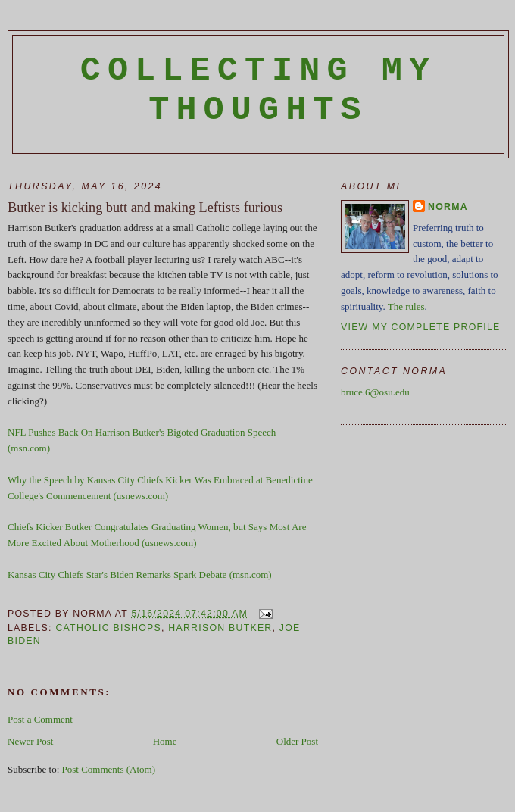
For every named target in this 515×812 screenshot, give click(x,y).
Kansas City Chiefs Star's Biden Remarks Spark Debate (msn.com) (140, 575)
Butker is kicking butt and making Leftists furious (145, 208)
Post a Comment (40, 719)
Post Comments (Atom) (109, 769)
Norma (448, 207)
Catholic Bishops (108, 628)
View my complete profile (421, 327)
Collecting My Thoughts (259, 90)
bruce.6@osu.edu (375, 392)
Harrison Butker (220, 628)
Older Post (297, 741)
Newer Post (30, 741)
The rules (406, 306)
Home (165, 741)
